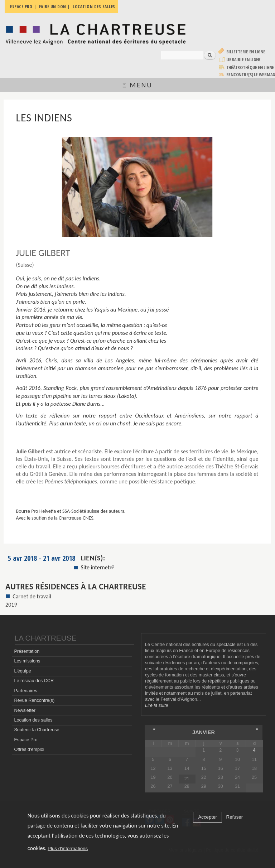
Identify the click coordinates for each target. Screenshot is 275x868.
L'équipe (22, 671)
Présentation (27, 651)
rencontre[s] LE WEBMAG (251, 75)
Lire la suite (156, 705)
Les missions (27, 661)
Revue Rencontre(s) (34, 700)
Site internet (98, 567)
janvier (204, 732)
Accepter (208, 817)
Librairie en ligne (244, 60)
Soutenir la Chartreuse (37, 730)
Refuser (235, 817)
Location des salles (33, 720)
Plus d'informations (68, 848)
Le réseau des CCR (34, 681)
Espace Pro (26, 740)
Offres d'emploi (29, 749)
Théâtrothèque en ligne (250, 67)
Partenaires (25, 691)
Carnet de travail (32, 596)
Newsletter (25, 710)
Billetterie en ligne (246, 52)
